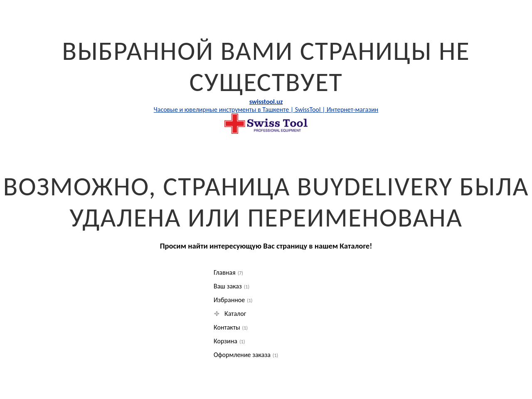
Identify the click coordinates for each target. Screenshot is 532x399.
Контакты (231, 327)
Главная (228, 272)
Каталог (231, 314)
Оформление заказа (246, 355)
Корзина (229, 341)
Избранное (233, 300)
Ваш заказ (232, 286)
